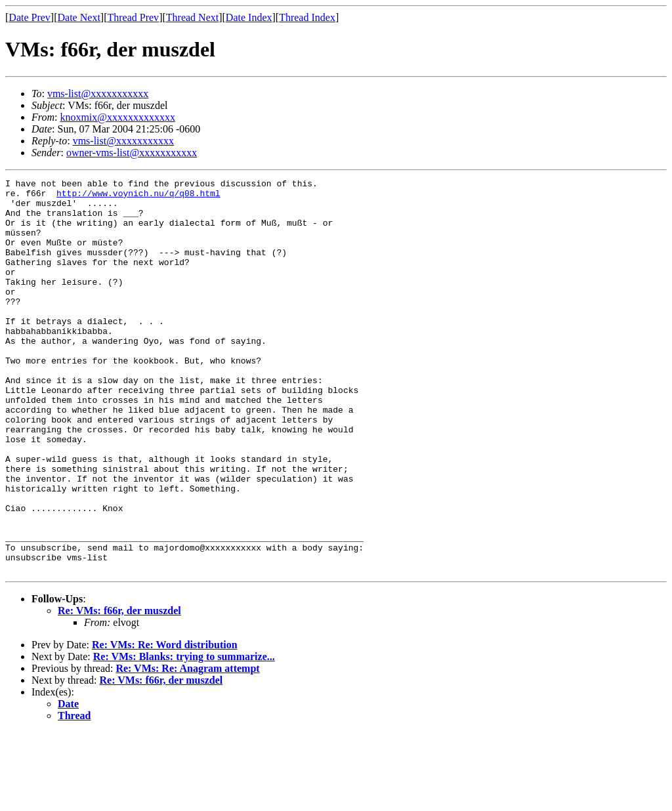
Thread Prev (133, 17)
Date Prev (30, 17)
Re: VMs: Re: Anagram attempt (187, 747)
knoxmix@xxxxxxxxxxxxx (117, 117)
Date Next (79, 17)
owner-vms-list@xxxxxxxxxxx (132, 153)
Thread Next (192, 17)
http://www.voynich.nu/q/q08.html (138, 197)
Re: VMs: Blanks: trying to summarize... (184, 735)
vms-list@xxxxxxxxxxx (98, 94)
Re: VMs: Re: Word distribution (165, 723)
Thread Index (307, 17)
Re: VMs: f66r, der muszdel (119, 689)
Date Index (249, 17)
